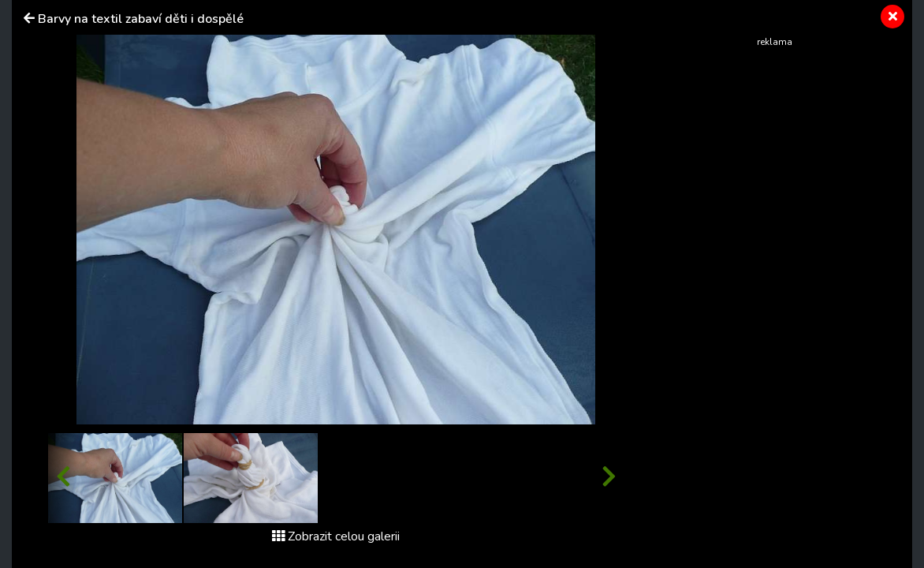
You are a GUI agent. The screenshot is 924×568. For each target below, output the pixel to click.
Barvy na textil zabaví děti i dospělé (141, 19)
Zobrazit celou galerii (336, 536)
